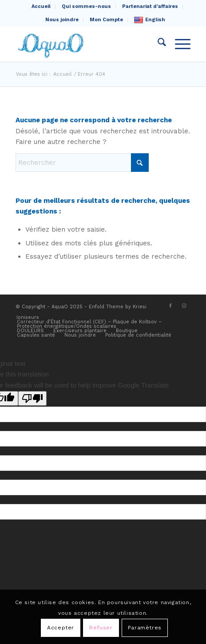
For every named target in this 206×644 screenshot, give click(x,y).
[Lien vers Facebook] (170, 306)
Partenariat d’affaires (150, 6)
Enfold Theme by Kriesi (118, 307)
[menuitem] (41, 7)
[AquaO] (86, 44)
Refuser (101, 628)
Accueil (41, 6)
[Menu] (178, 44)
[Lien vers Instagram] (184, 306)
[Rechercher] (157, 44)
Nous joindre (62, 20)
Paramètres (145, 628)
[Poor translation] (32, 398)
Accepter (61, 628)
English (150, 20)
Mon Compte (106, 20)
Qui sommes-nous (86, 6)
